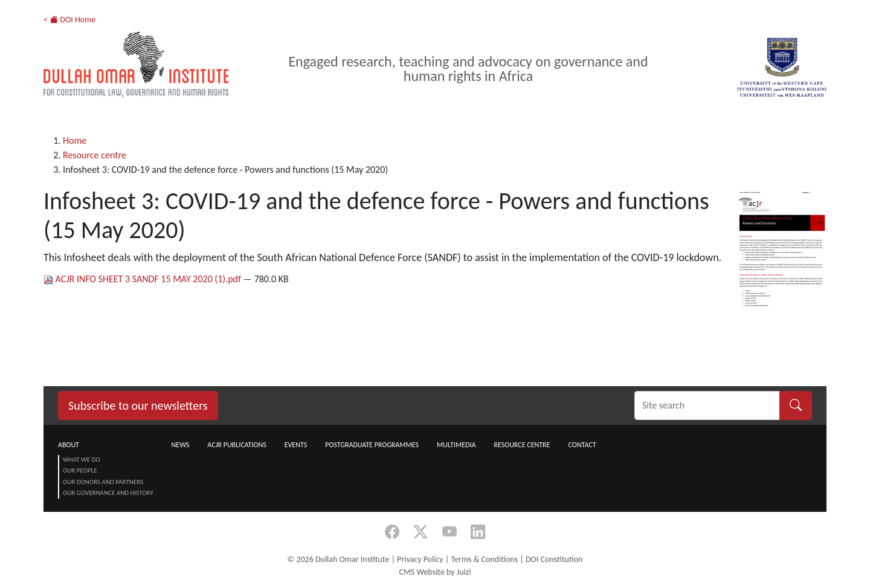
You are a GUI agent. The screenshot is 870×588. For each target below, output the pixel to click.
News (181, 445)
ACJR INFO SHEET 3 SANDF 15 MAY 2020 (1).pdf (143, 279)
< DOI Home (69, 20)
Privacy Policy (420, 559)
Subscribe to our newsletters (138, 405)
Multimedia (456, 445)
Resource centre (95, 155)
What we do (82, 460)
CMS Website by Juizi (435, 572)
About (69, 445)
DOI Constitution (554, 559)
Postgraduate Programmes (372, 445)
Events (296, 445)
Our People (80, 470)
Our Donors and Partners (103, 482)
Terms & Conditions (484, 559)
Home (75, 141)
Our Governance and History (108, 493)
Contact (582, 445)
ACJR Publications (237, 445)
